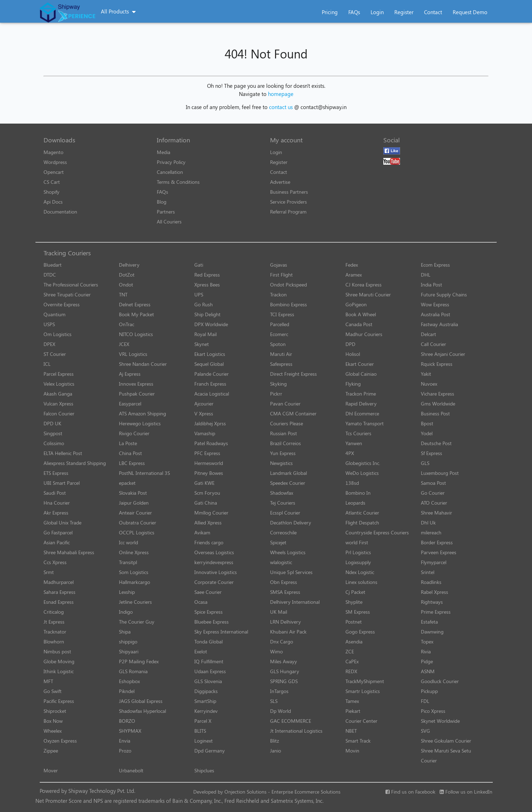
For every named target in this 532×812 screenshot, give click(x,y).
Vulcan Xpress (58, 404)
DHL (426, 275)
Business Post (435, 413)
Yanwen (354, 443)
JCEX (124, 344)
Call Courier (433, 344)
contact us (281, 107)
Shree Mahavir (436, 513)
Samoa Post (433, 483)
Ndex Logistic (360, 572)
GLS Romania (133, 671)
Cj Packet (355, 592)
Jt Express (54, 622)
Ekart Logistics (210, 354)
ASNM (428, 671)
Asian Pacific (57, 542)
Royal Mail (205, 334)
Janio (276, 751)
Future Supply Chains (444, 294)
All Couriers (169, 222)
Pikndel (127, 691)
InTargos (279, 691)
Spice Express (208, 612)
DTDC (50, 275)
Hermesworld (209, 463)
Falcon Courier (59, 413)
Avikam (202, 532)
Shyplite (354, 602)
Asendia (354, 641)
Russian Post (284, 433)
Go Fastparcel (58, 532)
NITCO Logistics (136, 334)
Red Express (207, 275)
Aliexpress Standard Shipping (75, 463)
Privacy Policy (171, 162)
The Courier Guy (137, 622)
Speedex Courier (288, 483)
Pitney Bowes (209, 473)
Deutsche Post (436, 443)
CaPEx (352, 661)
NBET (351, 731)
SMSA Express (285, 592)
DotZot (127, 275)
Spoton (278, 344)
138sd (352, 483)
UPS (199, 294)
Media (164, 152)
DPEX (49, 344)
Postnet (354, 622)
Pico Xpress (433, 711)
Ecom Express (435, 265)
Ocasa (201, 602)
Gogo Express (360, 632)
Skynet (202, 344)
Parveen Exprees (439, 552)
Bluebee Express (211, 622)
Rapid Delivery (361, 404)
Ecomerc (279, 334)
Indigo (126, 612)
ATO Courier (434, 503)
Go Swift (53, 691)
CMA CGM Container (293, 413)
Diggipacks (206, 691)
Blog (162, 202)
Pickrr (276, 394)
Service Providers (288, 202)
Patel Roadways (211, 443)
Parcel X (203, 721)
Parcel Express (59, 374)
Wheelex (53, 731)
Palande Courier (211, 374)
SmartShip (205, 701)
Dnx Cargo (282, 641)
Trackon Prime (361, 394)
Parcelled (280, 324)
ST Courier (55, 354)
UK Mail (279, 612)
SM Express (358, 612)
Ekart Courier (360, 364)
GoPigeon (356, 304)
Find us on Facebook (410, 792)
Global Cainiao (361, 374)
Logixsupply (358, 562)
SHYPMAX (130, 731)
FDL (425, 701)
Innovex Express (136, 384)
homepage (281, 94)
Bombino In (358, 493)
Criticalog (54, 612)
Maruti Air (281, 354)
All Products (115, 11)
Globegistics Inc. (363, 463)
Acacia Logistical (212, 394)
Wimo (276, 651)
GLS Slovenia (208, 681)
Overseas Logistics (214, 552)
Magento (53, 152)
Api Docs (53, 202)
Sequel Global (209, 364)
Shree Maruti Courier (368, 294)
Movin (352, 751)
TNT (123, 294)
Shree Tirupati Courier (67, 294)
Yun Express (283, 453)
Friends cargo (209, 542)
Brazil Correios (285, 443)
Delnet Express (135, 304)
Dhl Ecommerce (362, 413)
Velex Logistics (59, 384)
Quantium (55, 314)
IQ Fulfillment (209, 661)
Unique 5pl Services (291, 572)
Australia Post (436, 314)
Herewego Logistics (140, 423)
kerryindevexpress (214, 562)
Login (377, 12)
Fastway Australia (439, 324)
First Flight (281, 275)
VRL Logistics (133, 354)
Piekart (353, 711)
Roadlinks (431, 582)
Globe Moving (59, 661)
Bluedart (53, 265)
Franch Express (210, 384)
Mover (51, 770)
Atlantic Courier (362, 513)
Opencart (54, 172)
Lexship (127, 592)
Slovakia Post (133, 493)
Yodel (427, 433)
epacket (127, 483)
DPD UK (52, 423)
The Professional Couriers (71, 285)
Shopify (52, 192)
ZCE (350, 651)
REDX (351, 671)
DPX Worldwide (211, 324)
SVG (425, 731)
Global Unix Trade (62, 523)
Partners (166, 212)
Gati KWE (204, 483)
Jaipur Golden (134, 503)
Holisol (353, 354)
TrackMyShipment (365, 681)
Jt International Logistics (296, 731)
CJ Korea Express (364, 285)
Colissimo (54, 443)
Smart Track (358, 741)
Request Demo (470, 12)
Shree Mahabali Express (69, 552)
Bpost (427, 423)
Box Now (53, 721)
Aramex (354, 275)
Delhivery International (295, 602)
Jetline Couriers (135, 602)
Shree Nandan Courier (143, 364)
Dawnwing (432, 632)
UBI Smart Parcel (62, 483)
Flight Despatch (362, 523)
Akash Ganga (58, 394)
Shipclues (204, 770)
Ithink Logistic (59, 671)
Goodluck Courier (440, 681)
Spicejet (278, 542)
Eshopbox (129, 681)
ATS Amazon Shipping (142, 413)
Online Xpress (134, 552)
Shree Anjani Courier (443, 354)
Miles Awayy (284, 661)
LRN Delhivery (285, 622)
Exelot (201, 651)
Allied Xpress (208, 523)
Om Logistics (58, 334)
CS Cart (52, 182)
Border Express (437, 542)
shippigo (128, 641)
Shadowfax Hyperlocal (142, 711)
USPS (49, 324)
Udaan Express (210, 671)
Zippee (51, 751)
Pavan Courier (285, 404)
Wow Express (435, 304)
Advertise (280, 182)
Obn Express (284, 582)
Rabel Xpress (434, 592)
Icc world (128, 542)
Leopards (355, 503)
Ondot (126, 285)
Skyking (278, 384)
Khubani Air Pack (288, 632)
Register (404, 12)
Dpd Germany (210, 751)
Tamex (352, 701)
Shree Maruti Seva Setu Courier (446, 756)
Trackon (278, 294)
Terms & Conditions (178, 182)
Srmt (49, 572)
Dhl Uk (428, 523)
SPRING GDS (284, 681)
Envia (125, 741)
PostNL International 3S (144, 473)
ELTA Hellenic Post (63, 453)
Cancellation (170, 172)
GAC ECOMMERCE (291, 721)
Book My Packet (136, 314)
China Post (130, 453)
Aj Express (130, 374)
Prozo (125, 751)
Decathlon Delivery (291, 523)
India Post (431, 285)
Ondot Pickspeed (288, 285)
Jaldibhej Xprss (210, 423)
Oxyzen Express (60, 741)
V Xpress (204, 413)
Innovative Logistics (216, 572)
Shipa (125, 632)
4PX (350, 453)
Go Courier (433, 493)
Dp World (281, 711)
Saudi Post (55, 493)
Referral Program (288, 212)
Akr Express (56, 513)
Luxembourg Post (440, 473)
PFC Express (207, 453)
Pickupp (429, 691)
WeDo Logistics (362, 473)
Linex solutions (361, 582)
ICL (47, 364)
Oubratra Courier (138, 523)
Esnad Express (59, 602)
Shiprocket (55, 711)
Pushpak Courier (137, 394)
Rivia (426, 651)
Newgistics (281, 463)
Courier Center (361, 721)
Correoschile (283, 532)
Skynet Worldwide (440, 721)
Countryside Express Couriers (377, 532)
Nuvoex (429, 384)
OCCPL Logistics (137, 532)
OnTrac (127, 324)
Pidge (427, 661)
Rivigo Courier (134, 433)
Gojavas (279, 265)
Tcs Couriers (358, 433)
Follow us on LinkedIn (466, 792)
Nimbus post (57, 651)
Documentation (60, 212)
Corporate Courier (214, 582)
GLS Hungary (285, 671)
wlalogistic (281, 562)
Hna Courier (57, 503)
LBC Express (132, 463)
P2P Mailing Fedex (139, 661)
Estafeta (429, 622)
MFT (48, 681)
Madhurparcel (59, 582)
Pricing (330, 12)
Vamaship (205, 433)
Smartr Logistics (363, 691)
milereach (431, 532)
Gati (199, 265)
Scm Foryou (207, 493)
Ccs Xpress (55, 562)
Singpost (53, 433)
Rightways (432, 602)
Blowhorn (54, 641)
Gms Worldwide (438, 404)
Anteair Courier (135, 513)
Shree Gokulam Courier (446, 741)
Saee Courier (208, 592)
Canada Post (359, 324)
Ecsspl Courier (285, 513)
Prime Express (436, 612)
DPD (350, 344)
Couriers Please (287, 423)
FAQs (354, 12)
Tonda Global (208, 641)
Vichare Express (437, 394)
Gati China (206, 503)
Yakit (426, 374)
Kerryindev (206, 711)
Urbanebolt (131, 770)
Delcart (428, 334)
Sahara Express (59, 592)
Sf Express (431, 453)
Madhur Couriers (364, 334)
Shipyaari (129, 651)
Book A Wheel (361, 314)
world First (357, 542)
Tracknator (55, 632)
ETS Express (56, 473)
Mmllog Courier (211, 513)
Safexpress (281, 364)
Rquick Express (437, 364)
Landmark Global (288, 473)
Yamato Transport (365, 423)
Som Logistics (134, 572)
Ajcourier (204, 404)
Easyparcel (130, 404)
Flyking (353, 384)
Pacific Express (59, 701)
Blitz (274, 741)
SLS (274, 701)
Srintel (428, 572)
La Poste (128, 443)
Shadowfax (282, 493)
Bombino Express (288, 304)
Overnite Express (62, 304)
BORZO (127, 721)
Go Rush (204, 304)
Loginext (204, 741)
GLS (425, 463)
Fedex (352, 265)
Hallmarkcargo (135, 582)
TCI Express (282, 314)
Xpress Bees (207, 285)
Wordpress (55, 162)
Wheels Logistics (288, 552)
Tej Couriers (283, 503)
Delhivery (129, 265)
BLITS (200, 731)
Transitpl (128, 562)
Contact (433, 12)
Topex (427, 641)
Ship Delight (207, 314)
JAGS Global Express (141, 701)
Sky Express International (221, 632)
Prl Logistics (358, 552)
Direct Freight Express (293, 374)
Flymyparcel (434, 562)
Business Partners (289, 192)
